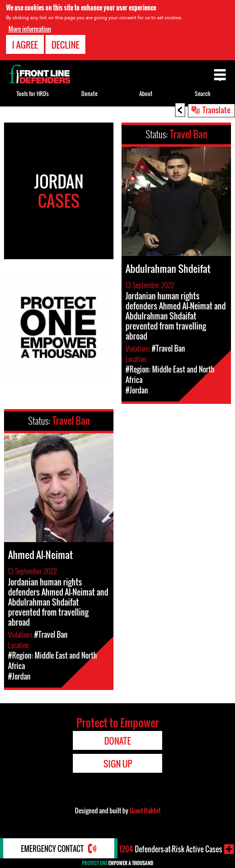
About (146, 93)
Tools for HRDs (33, 93)
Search (203, 93)
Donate (89, 93)
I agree (25, 45)
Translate (216, 110)
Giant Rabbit (145, 811)
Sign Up (118, 764)
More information (30, 29)
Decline (65, 45)
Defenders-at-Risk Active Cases (171, 849)
